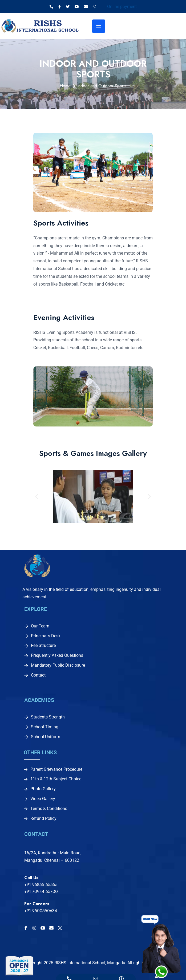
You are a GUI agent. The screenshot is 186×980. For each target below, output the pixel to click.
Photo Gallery (43, 789)
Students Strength (48, 717)
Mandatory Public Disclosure (58, 665)
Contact (38, 675)
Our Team (40, 626)
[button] (37, 496)
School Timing (45, 727)
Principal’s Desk (46, 636)
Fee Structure (43, 646)
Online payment (122, 7)
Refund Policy (43, 819)
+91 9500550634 (41, 911)
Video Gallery (43, 799)
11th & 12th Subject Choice (56, 779)
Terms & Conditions (49, 809)
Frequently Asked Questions (57, 655)
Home (65, 86)
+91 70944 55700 (41, 892)
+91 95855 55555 (41, 885)
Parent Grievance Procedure (56, 769)
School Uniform (46, 737)
